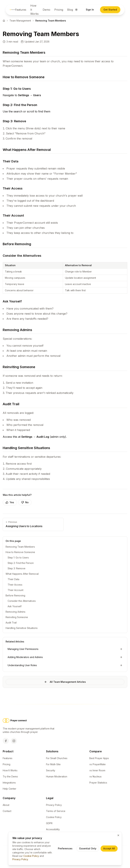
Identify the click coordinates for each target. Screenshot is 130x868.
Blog (70, 10)
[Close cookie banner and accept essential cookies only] (118, 835)
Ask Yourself (15, 606)
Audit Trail (11, 623)
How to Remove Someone (20, 552)
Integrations (9, 783)
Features (21, 10)
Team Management (20, 21)
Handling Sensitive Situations (22, 628)
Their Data (13, 579)
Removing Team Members (20, 547)
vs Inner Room (97, 771)
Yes (10, 502)
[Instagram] (14, 741)
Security (51, 771)
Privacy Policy (54, 805)
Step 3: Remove (17, 568)
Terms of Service (56, 811)
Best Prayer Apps (99, 759)
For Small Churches (57, 759)
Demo (46, 10)
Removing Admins (15, 612)
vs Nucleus (95, 777)
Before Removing (15, 595)
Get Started (110, 10)
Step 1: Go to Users (18, 558)
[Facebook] (6, 741)
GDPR (49, 824)
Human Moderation (57, 777)
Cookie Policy (54, 817)
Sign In (90, 10)
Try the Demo (10, 777)
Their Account (15, 590)
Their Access (15, 585)
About (6, 805)
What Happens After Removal (22, 574)
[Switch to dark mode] (76, 10)
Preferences (65, 848)
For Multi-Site (53, 765)
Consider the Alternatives (22, 601)
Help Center (9, 789)
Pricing (59, 10)
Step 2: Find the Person (21, 563)
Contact (7, 811)
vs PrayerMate (97, 765)
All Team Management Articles (65, 682)
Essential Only (88, 848)
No (25, 502)
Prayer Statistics (98, 783)
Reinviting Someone (17, 617)
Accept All (109, 848)
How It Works (34, 10)
